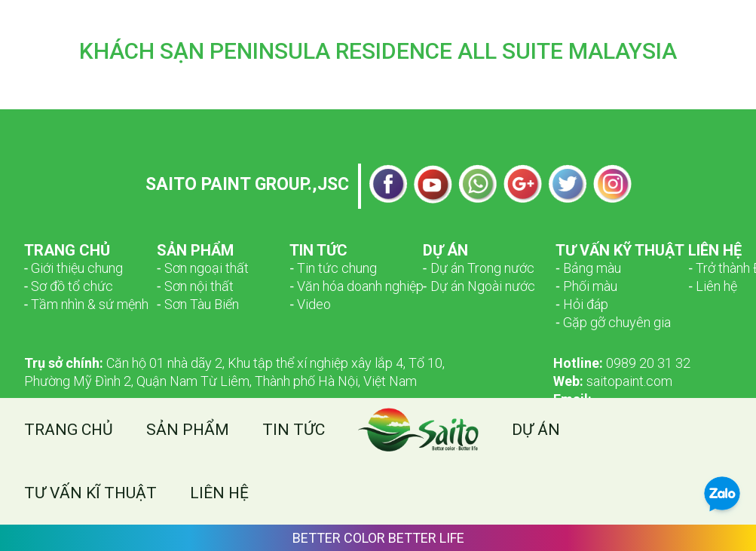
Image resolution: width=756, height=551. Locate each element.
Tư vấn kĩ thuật (90, 493)
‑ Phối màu (586, 286)
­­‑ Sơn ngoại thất (203, 268)
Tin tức (294, 430)
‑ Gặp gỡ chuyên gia (613, 322)
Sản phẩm (188, 430)
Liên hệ (219, 493)
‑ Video (310, 304)
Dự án (536, 430)
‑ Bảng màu (588, 268)
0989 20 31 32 (622, 363)
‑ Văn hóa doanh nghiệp (357, 286)
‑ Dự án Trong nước (479, 268)
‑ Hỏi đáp (582, 304)
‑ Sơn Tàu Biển (198, 304)
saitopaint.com (613, 381)
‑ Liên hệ (713, 286)
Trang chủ (69, 430)
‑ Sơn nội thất (195, 286)
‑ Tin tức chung (333, 268)
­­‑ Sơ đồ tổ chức (69, 286)
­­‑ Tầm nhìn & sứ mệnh (87, 304)
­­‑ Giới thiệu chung (74, 268)
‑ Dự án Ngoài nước (479, 286)
